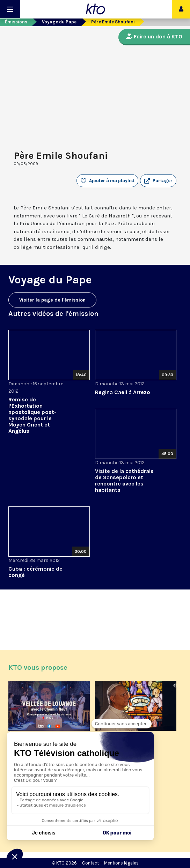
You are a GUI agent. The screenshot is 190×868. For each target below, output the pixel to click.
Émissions (16, 22)
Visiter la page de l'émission (52, 300)
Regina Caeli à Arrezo (123, 392)
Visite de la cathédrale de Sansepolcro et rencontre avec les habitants (124, 480)
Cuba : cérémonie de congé (35, 572)
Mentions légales (121, 863)
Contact (90, 863)
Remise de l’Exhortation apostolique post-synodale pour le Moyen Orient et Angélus (32, 415)
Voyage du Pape (59, 22)
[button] (158, 181)
